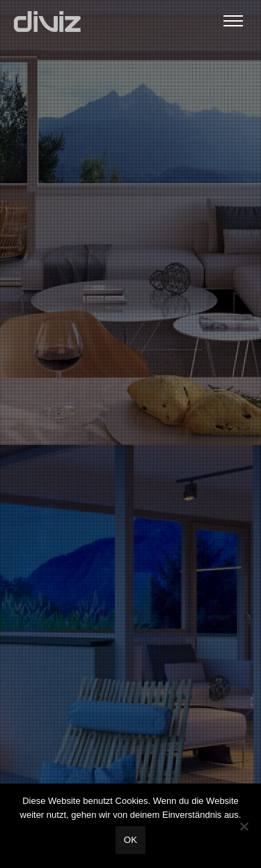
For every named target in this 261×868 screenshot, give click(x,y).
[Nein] (244, 826)
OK (130, 840)
